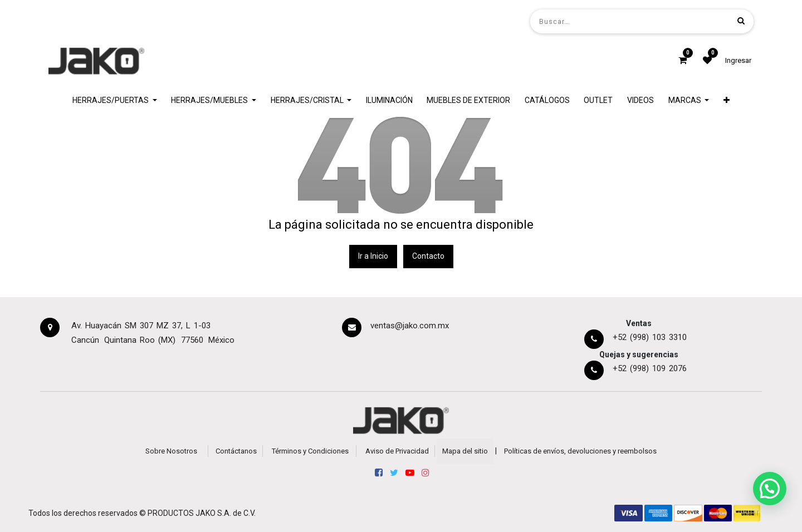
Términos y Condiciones (310, 451)
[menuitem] (389, 100)
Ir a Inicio (373, 256)
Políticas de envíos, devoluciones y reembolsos (580, 451)
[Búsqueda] (741, 21)
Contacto (428, 256)
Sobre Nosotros (171, 451)
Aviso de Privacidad (397, 451)
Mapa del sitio (465, 451)
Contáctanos (236, 451)
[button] (727, 100)
